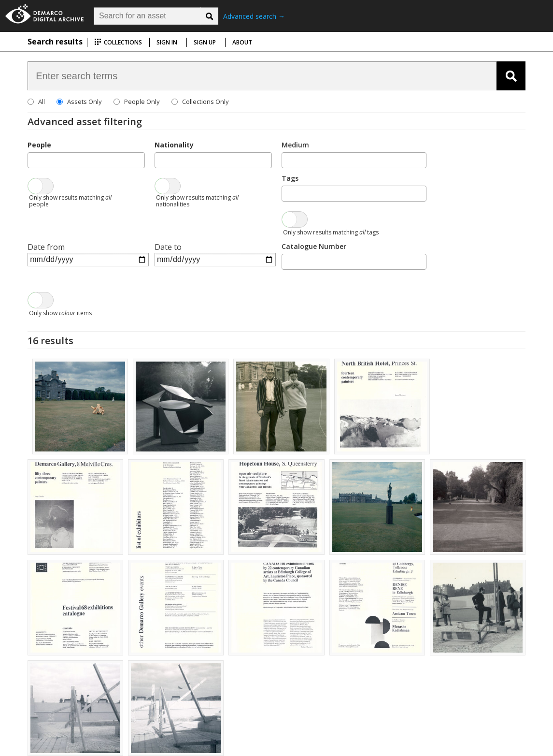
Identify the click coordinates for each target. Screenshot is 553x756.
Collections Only (206, 102)
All (42, 102)
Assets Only (85, 102)
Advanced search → (254, 16)
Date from (46, 247)
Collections (118, 42)
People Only (142, 102)
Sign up (205, 42)
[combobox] (86, 160)
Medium (295, 145)
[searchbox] (33, 160)
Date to (168, 247)
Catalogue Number (314, 246)
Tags (290, 178)
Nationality (174, 145)
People (39, 145)
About (242, 42)
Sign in (167, 42)
